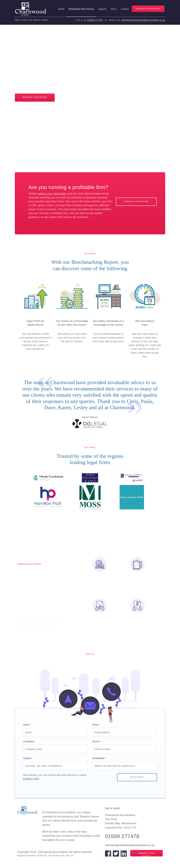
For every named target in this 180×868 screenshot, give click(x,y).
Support (102, 9)
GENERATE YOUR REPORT (148, 9)
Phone (97, 741)
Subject (27, 758)
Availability (99, 758)
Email (96, 725)
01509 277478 (95, 20)
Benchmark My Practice (81, 9)
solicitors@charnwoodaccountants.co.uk (143, 20)
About (61, 9)
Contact (125, 9)
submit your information (52, 194)
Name (27, 725)
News (114, 9)
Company (29, 741)
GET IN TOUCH (137, 777)
